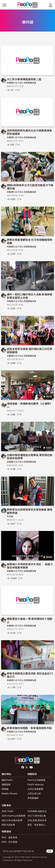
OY (8, 407)
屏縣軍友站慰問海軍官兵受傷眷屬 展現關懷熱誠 (30, 511)
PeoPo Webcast (36, 785)
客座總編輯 (33, 798)
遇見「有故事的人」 (38, 825)
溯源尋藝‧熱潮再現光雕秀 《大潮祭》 (30, 403)
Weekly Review (9, 794)
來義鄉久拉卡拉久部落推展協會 (21, 83)
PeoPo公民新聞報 (36, 780)
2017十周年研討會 (37, 816)
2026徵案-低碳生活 (37, 811)
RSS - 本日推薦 (9, 842)
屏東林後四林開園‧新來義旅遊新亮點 (29, 728)
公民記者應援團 (35, 789)
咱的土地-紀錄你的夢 (12, 820)
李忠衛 (10, 517)
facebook (23, 767)
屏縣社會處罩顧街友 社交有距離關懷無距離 (30, 241)
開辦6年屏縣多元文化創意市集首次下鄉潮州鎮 (30, 187)
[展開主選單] (4, 5)
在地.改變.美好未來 (37, 820)
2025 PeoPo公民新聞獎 (13, 816)
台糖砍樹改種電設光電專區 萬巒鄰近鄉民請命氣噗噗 (30, 457)
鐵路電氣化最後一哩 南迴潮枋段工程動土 (30, 620)
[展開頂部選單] (51, 5)
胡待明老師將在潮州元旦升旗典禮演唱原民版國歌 (29, 132)
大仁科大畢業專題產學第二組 (24, 79)
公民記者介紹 (34, 794)
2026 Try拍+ (8, 811)
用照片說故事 (8, 825)
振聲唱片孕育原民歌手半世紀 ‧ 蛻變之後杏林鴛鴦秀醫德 (30, 566)
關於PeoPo (7, 780)
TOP (50, 851)
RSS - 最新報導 (9, 837)
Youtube (31, 767)
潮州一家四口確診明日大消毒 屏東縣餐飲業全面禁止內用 (30, 296)
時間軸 (5, 789)
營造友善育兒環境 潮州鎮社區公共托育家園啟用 (30, 350)
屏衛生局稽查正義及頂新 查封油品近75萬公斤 (30, 675)
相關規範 (6, 785)
